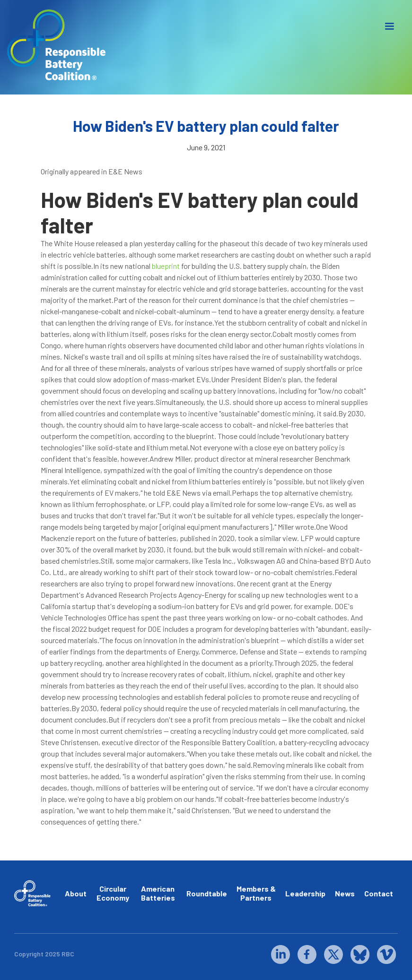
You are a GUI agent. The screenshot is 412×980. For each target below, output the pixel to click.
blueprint (166, 266)
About (76, 893)
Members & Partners (256, 893)
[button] (389, 26)
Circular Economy (113, 893)
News (345, 893)
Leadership (305, 893)
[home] (57, 45)
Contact (379, 893)
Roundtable (207, 893)
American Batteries (158, 893)
